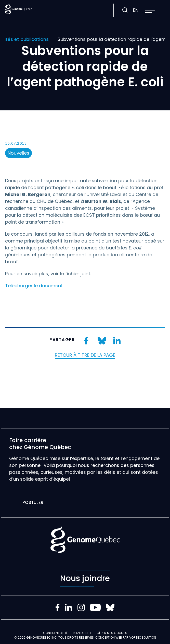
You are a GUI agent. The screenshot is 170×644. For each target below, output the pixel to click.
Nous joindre (85, 578)
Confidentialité (55, 633)
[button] (150, 10)
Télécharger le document (34, 286)
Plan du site (82, 633)
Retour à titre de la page (85, 355)
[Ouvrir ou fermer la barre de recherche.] (125, 10)
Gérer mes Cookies (112, 633)
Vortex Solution (143, 637)
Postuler (33, 503)
